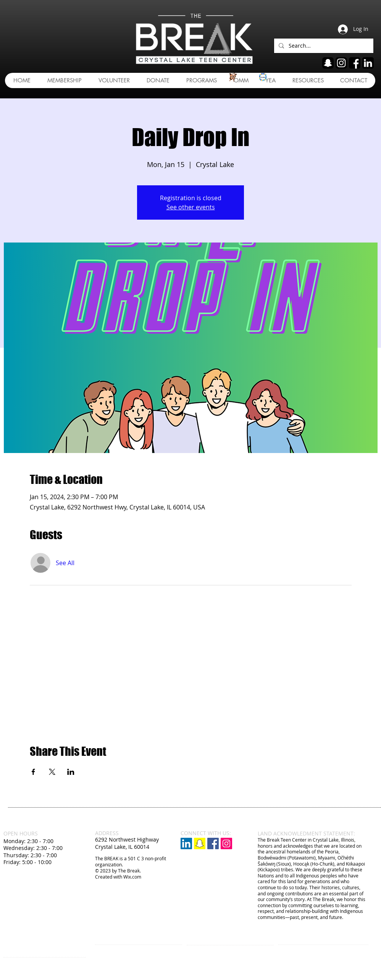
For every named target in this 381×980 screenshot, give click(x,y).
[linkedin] (368, 63)
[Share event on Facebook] (33, 772)
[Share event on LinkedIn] (71, 772)
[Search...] (323, 46)
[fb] (355, 63)
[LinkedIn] (186, 843)
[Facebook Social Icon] (213, 843)
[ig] (341, 63)
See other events (191, 207)
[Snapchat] (200, 843)
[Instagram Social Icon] (226, 843)
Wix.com (132, 877)
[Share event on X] (52, 772)
